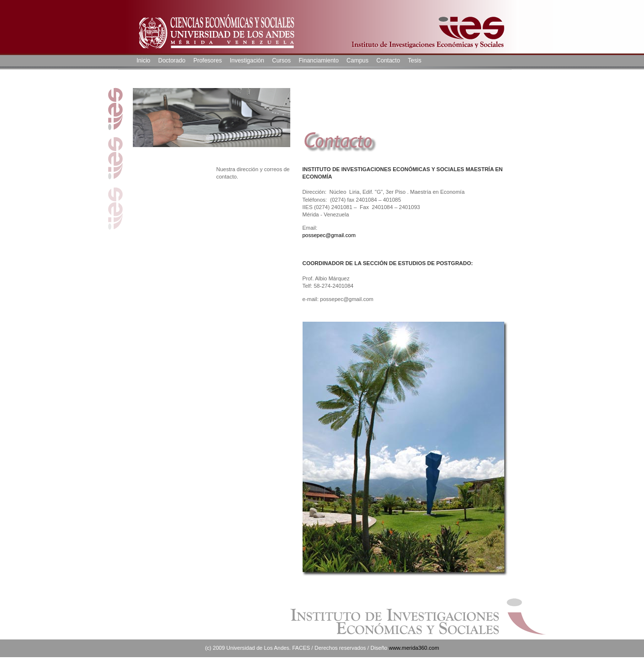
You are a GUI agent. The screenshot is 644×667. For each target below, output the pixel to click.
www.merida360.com (414, 648)
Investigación (247, 61)
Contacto (388, 61)
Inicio (144, 61)
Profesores (208, 61)
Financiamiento (319, 61)
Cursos (281, 61)
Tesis (414, 61)
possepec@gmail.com (329, 235)
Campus (357, 61)
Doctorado (172, 61)
